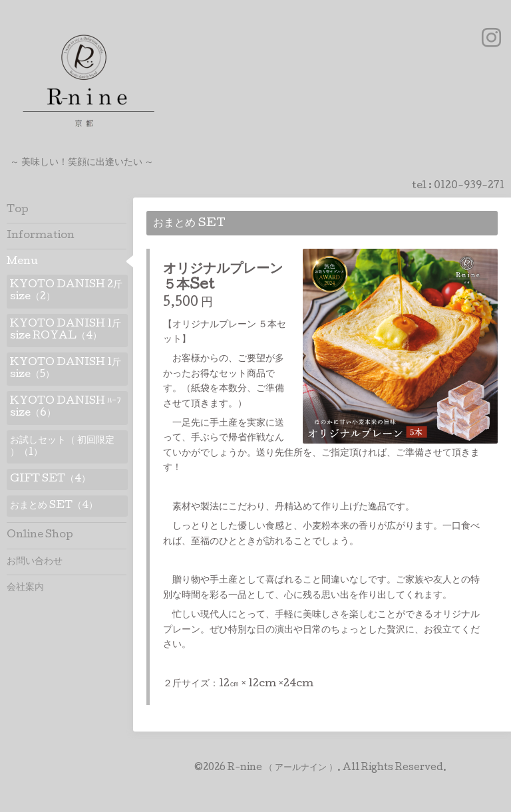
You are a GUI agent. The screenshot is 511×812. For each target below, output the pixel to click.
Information (41, 236)
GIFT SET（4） (50, 479)
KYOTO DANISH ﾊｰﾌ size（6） (66, 408)
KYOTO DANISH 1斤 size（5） (66, 369)
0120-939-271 (469, 186)
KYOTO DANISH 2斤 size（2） (66, 291)
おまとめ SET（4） (54, 506)
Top (18, 210)
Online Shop (40, 535)
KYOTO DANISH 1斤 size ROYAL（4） (66, 331)
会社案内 (25, 588)
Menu (22, 262)
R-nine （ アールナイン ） (282, 768)
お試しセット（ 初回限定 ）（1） (62, 447)
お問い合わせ (35, 562)
